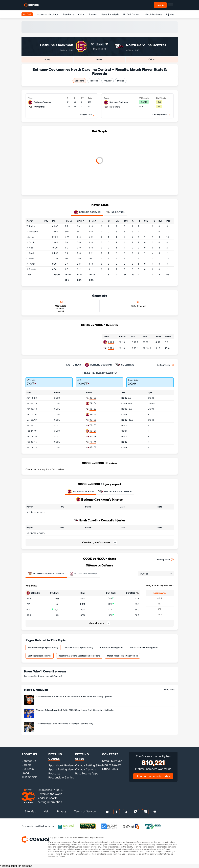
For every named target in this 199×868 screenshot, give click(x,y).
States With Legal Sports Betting (43, 648)
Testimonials (29, 777)
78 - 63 (93, 425)
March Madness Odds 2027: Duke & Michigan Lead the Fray (64, 724)
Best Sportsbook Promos (40, 656)
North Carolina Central (146, 45)
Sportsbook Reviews (62, 765)
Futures (93, 14)
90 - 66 (93, 436)
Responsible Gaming (61, 777)
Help (47, 811)
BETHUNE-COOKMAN (81, 492)
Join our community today (153, 776)
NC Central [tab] (115, 212)
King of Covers (112, 765)
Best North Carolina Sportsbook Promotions (79, 656)
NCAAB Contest (132, 14)
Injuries (170, 14)
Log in (160, 5)
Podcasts (54, 773)
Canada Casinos (86, 769)
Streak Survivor (112, 761)
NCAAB (27, 14)
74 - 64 (93, 403)
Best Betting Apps (87, 773)
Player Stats (86, 115)
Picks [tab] (99, 59)
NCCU (111, 348)
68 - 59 (93, 409)
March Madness (153, 14)
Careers (26, 765)
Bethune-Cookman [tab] (87, 212)
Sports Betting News (62, 769)
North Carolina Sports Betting (79, 648)
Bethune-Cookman (57, 45)
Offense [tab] (46, 574)
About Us (29, 754)
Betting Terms (165, 365)
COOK (111, 342)
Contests (110, 754)
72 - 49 (93, 442)
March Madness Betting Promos (122, 656)
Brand (25, 773)
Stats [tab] (47, 59)
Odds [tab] (152, 59)
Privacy (62, 811)
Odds (81, 14)
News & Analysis (110, 14)
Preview (108, 81)
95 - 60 (93, 420)
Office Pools (110, 769)
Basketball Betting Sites (112, 648)
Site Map (30, 811)
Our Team (28, 769)
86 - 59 (93, 398)
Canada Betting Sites (89, 765)
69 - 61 (93, 431)
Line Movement (160, 115)
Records (94, 81)
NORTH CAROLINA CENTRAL (115, 492)
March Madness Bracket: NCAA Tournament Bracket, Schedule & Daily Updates (74, 696)
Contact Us (29, 761)
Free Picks (68, 14)
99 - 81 (93, 414)
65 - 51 (93, 447)
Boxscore (79, 81)
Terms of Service (85, 811)
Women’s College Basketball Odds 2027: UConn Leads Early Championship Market (75, 710)
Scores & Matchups (48, 14)
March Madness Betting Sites (144, 648)
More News (170, 690)
